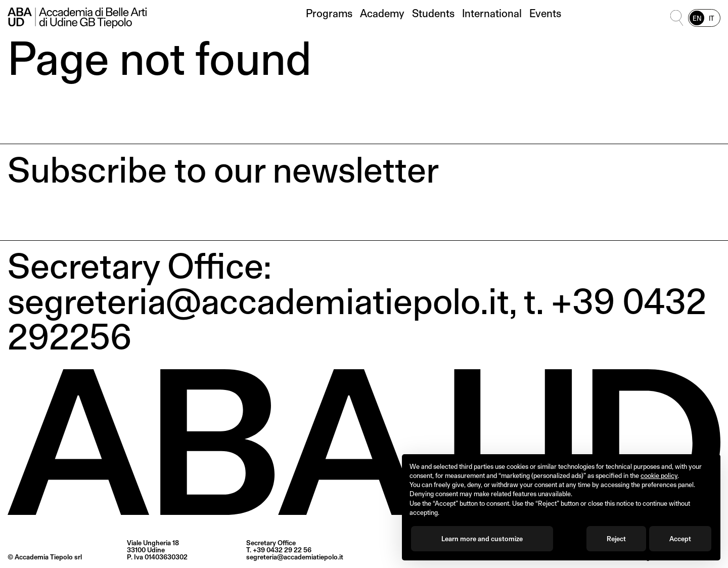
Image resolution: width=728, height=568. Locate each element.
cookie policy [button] (659, 475)
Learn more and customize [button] (482, 539)
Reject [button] (616, 539)
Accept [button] (680, 539)
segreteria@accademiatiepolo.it (295, 557)
